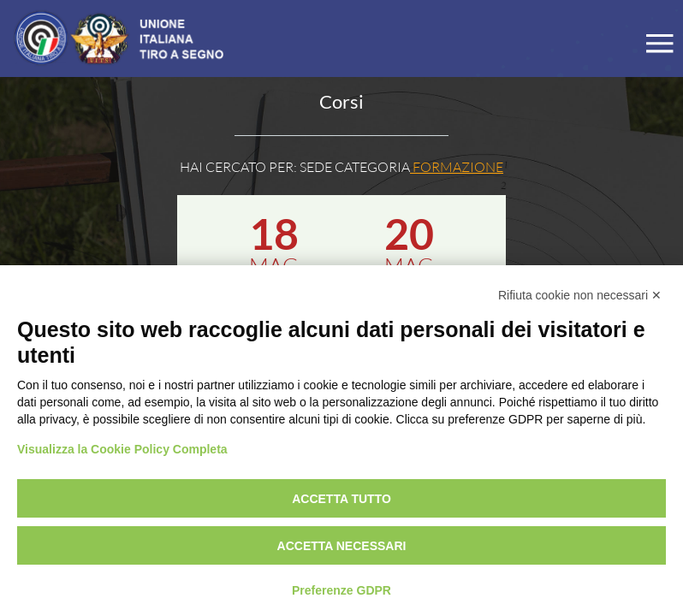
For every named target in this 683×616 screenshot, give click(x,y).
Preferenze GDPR (341, 590)
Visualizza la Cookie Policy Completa (122, 449)
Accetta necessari (342, 546)
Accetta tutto (341, 499)
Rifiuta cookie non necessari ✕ (580, 295)
